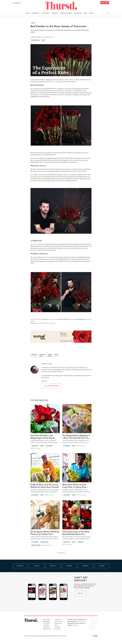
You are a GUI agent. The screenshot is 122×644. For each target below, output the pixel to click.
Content (58, 619)
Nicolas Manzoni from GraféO (46, 323)
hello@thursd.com (82, 621)
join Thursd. (76, 625)
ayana (56, 355)
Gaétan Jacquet (47, 364)
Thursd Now (35, 446)
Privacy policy (44, 636)
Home (28, 13)
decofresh (34, 355)
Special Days (67, 542)
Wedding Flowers (66, 13)
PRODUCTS (53, 566)
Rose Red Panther (36, 319)
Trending (55, 13)
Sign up (80, 594)
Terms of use (63, 636)
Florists (46, 627)
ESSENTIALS (20, 566)
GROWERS (69, 566)
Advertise (58, 621)
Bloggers (47, 619)
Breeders (47, 621)
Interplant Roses (53, 319)
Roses (43, 40)
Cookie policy (36, 636)
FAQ (56, 625)
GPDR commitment (54, 636)
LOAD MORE (61, 553)
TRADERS (102, 566)
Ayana (72, 319)
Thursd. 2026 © (28, 636)
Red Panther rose (53, 82)
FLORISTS (37, 566)
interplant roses (42, 355)
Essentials (47, 629)
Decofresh (47, 257)
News (86, 13)
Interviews (78, 13)
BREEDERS (85, 566)
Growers (47, 623)
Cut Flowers (49, 446)
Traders (46, 625)
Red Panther (34, 244)
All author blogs (51, 386)
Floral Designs (35, 40)
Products (46, 13)
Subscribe (78, 584)
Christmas (80, 542)
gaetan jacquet (50, 355)
